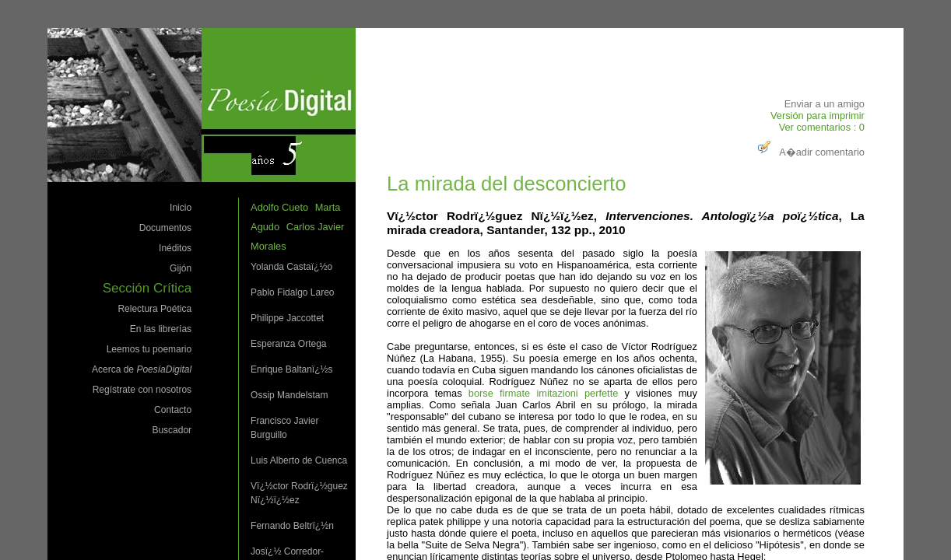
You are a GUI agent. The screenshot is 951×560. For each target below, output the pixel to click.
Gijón (181, 268)
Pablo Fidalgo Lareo (292, 292)
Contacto (173, 410)
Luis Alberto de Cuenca (299, 460)
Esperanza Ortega (288, 344)
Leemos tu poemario (149, 349)
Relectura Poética (154, 309)
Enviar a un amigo (825, 104)
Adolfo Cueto (279, 207)
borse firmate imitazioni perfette (544, 393)
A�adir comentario (809, 152)
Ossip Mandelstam (289, 395)
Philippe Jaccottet (287, 318)
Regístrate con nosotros (142, 390)
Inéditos (175, 248)
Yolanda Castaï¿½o (291, 267)
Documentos (165, 228)
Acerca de (142, 369)
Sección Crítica (147, 288)
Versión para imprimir (818, 115)
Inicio (181, 208)
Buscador (172, 430)
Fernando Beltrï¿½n (292, 526)
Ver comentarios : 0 (822, 127)
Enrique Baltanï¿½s (291, 369)
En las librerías (161, 329)
